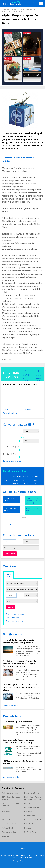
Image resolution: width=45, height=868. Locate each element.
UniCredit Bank (30, 832)
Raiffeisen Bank (30, 828)
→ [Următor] (41, 57)
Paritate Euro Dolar (10, 413)
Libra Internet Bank (9, 824)
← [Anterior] (4, 57)
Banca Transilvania (32, 793)
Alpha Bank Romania (10, 793)
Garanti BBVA (30, 816)
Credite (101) (8, 576)
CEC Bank (28, 803)
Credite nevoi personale (15, 614)
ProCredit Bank (7, 828)
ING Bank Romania (9, 820)
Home (4, 9)
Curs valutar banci (10, 525)
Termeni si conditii (23, 852)
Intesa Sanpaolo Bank (33, 820)
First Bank (28, 812)
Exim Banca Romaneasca (7, 813)
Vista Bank (6, 836)
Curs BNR (11, 373)
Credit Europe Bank (32, 808)
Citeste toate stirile (10, 706)
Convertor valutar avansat (13, 461)
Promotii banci (12, 9)
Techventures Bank (9, 832)
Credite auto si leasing (15, 621)
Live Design (22, 861)
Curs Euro (7, 410)
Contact (22, 849)
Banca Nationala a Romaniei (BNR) (28, 856)
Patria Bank (29, 824)
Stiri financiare (13, 634)
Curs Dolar (27, 410)
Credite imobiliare (13, 618)
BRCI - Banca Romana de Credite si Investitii (33, 798)
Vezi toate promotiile (11, 777)
